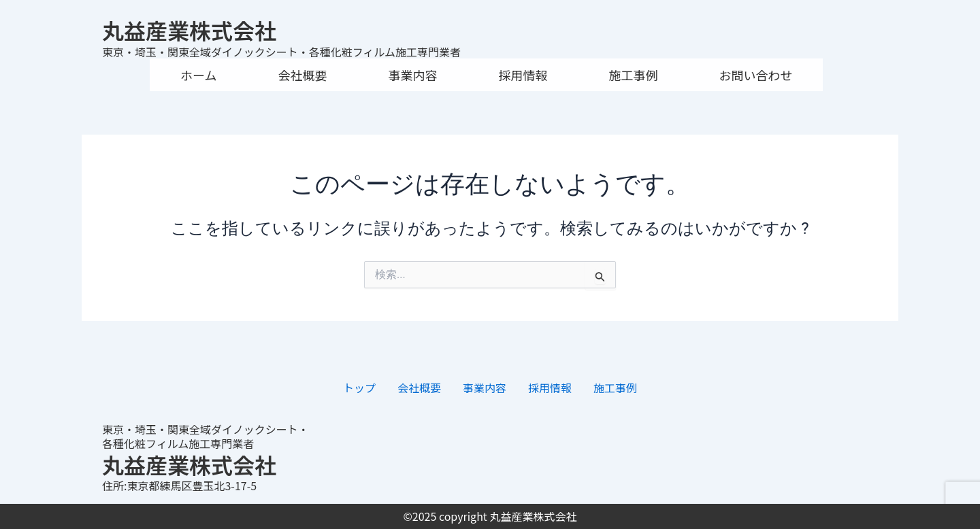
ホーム (198, 75)
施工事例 (633, 75)
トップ (359, 388)
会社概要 (302, 75)
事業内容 (412, 75)
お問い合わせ (755, 75)
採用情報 (523, 75)
